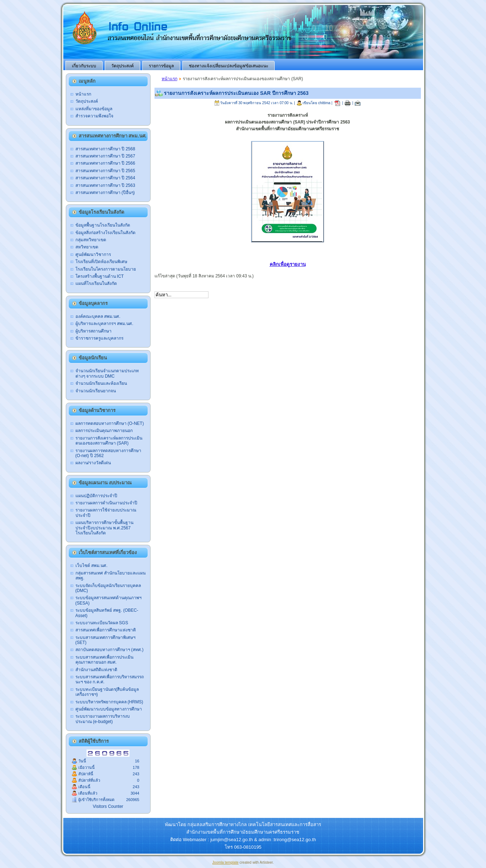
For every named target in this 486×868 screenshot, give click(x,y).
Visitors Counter (108, 806)
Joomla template (225, 862)
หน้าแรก (170, 79)
